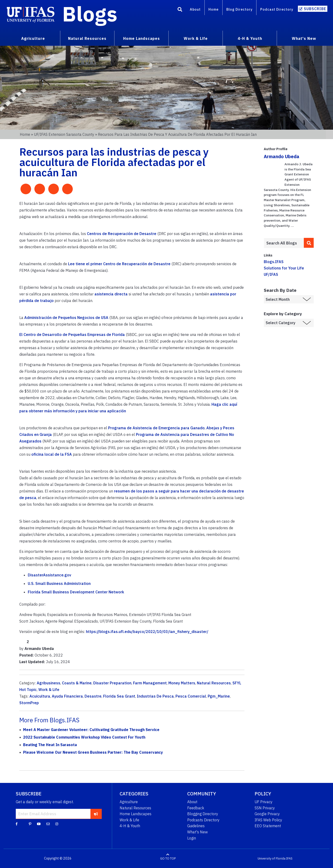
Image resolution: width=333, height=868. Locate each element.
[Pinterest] (30, 824)
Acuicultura (40, 696)
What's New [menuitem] (304, 38)
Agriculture (129, 802)
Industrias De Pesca (155, 696)
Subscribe (315, 9)
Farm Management (150, 683)
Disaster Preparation (112, 683)
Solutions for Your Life (284, 268)
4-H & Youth (130, 826)
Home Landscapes (136, 814)
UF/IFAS (271, 274)
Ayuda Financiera (67, 696)
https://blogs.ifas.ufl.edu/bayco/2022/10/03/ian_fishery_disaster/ (147, 632)
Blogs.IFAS (274, 262)
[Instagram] (57, 824)
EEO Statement (268, 826)
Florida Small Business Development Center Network (76, 592)
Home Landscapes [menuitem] (142, 38)
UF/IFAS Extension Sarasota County (64, 134)
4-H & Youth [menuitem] (250, 38)
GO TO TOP (168, 858)
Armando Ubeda (282, 156)
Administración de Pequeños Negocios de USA (66, 318)
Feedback (196, 808)
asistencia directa (111, 294)
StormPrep (29, 703)
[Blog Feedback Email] (48, 824)
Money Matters (182, 683)
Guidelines (196, 826)
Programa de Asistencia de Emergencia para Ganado (156, 428)
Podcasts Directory (203, 820)
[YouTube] (39, 824)
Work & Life (49, 690)
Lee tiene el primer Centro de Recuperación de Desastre (119, 264)
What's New (197, 832)
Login (192, 838)
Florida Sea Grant (119, 696)
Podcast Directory (277, 9)
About (195, 9)
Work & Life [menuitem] (196, 38)
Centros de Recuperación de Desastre (122, 234)
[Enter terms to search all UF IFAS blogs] (284, 243)
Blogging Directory (203, 814)
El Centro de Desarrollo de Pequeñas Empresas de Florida (72, 335)
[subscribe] (96, 814)
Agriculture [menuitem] (33, 38)
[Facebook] (17, 824)
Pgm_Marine (219, 696)
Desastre (93, 696)
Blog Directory (239, 9)
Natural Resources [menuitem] (87, 38)
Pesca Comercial (191, 696)
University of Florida (272, 858)
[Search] (180, 10)
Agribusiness (49, 683)
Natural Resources (214, 683)
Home (213, 9)
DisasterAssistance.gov (49, 575)
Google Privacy (267, 814)
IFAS (289, 858)
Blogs (90, 14)
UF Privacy (264, 802)
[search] (309, 243)
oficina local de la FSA (52, 454)
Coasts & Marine (77, 683)
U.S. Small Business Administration (59, 583)
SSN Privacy (265, 808)
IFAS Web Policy (268, 820)
